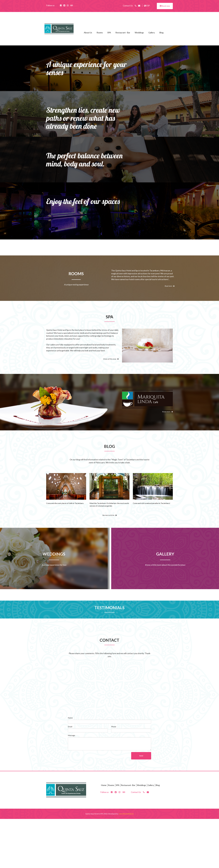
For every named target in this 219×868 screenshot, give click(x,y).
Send (141, 756)
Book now (165, 6)
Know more (168, 412)
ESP (147, 6)
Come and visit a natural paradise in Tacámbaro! (152, 503)
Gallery (152, 33)
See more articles (109, 515)
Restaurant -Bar (128, 785)
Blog (161, 33)
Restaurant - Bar (123, 33)
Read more (170, 286)
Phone (114, 727)
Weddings (139, 33)
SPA (109, 33)
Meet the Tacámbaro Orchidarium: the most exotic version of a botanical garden (109, 504)
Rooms (100, 33)
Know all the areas (111, 359)
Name (70, 718)
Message (71, 735)
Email (70, 727)
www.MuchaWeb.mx (126, 814)
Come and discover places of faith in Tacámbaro (65, 503)
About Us (88, 33)
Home (104, 785)
